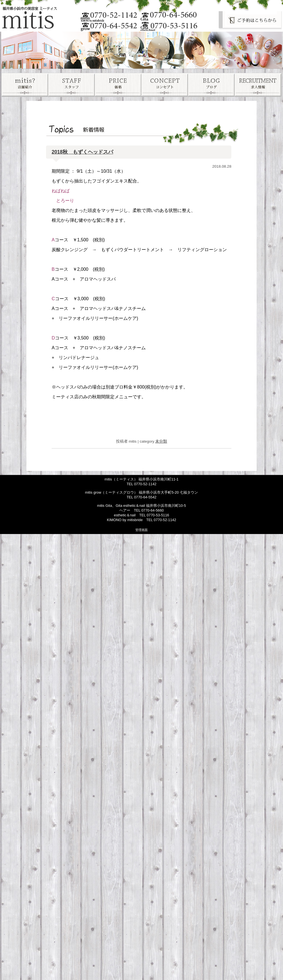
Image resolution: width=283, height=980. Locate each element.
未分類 (161, 441)
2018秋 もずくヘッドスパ (82, 152)
